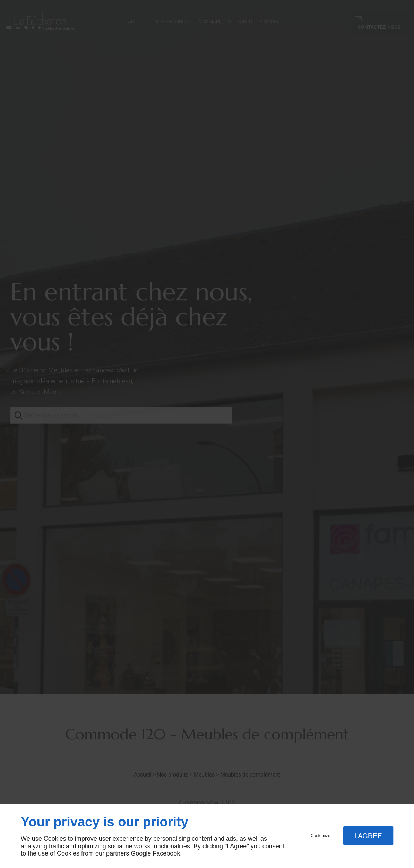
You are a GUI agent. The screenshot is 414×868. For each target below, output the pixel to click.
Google (141, 853)
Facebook (166, 853)
